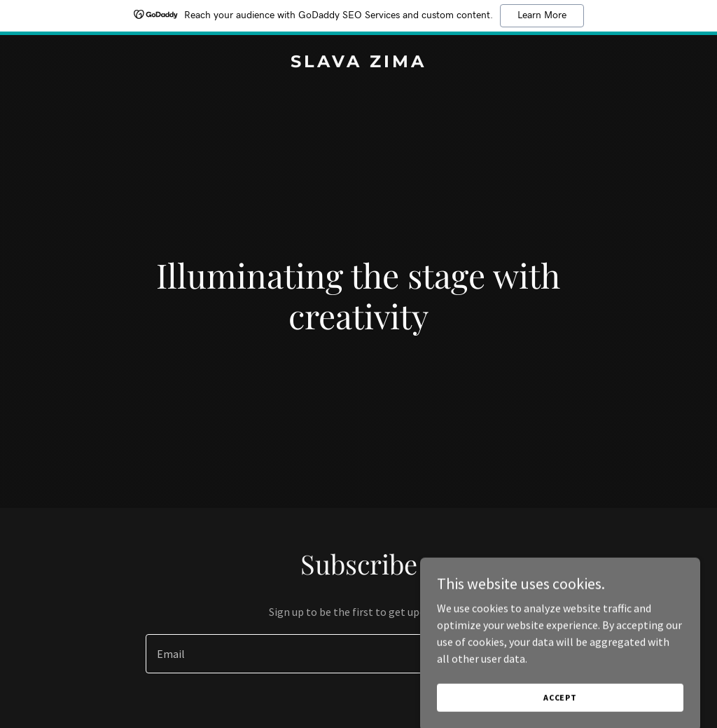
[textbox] (307, 654)
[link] (358, 63)
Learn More (542, 15)
